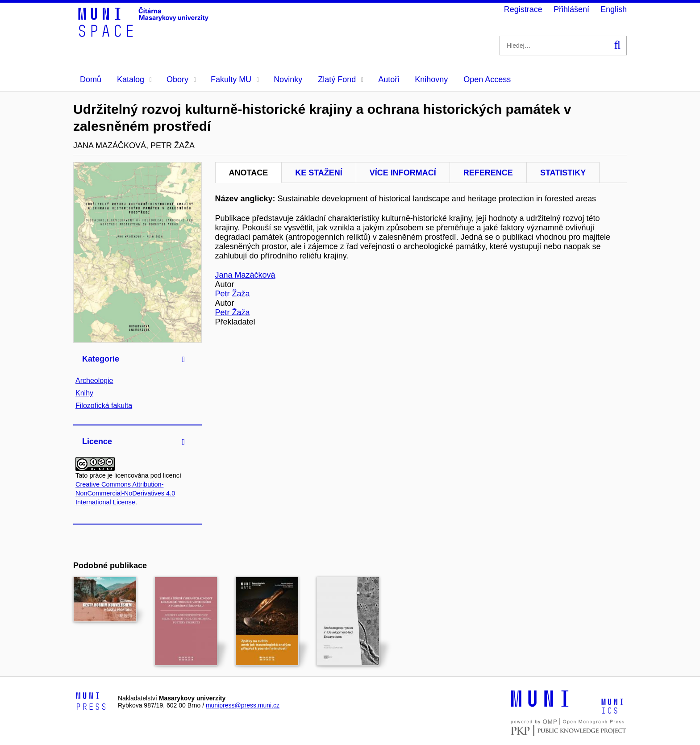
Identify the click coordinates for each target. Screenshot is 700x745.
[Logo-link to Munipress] (91, 702)
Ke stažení (319, 173)
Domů (91, 79)
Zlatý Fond (341, 79)
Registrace (523, 9)
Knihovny (431, 79)
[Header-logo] (145, 34)
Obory (181, 79)
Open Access (487, 79)
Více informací (403, 173)
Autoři (389, 79)
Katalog (134, 79)
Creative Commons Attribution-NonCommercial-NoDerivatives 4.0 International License (125, 493)
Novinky (288, 79)
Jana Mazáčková (245, 275)
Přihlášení (571, 9)
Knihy (84, 393)
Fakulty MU (235, 79)
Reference (488, 173)
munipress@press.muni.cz (243, 705)
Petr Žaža (233, 294)
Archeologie (94, 381)
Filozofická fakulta (104, 406)
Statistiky (563, 173)
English (614, 9)
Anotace (249, 173)
